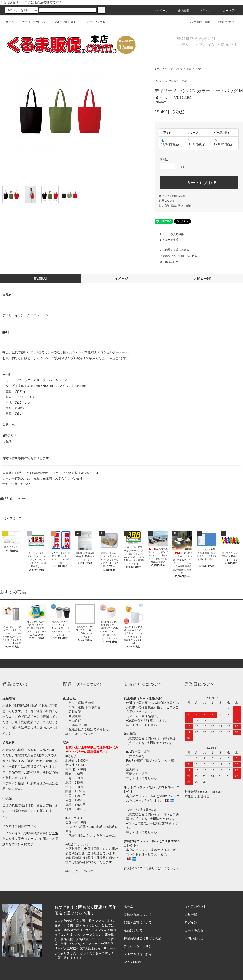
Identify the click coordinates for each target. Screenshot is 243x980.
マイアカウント (195, 906)
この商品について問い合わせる (176, 256)
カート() (227, 11)
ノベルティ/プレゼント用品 (178, 69)
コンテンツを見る (92, 22)
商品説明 (40, 279)
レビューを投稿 (166, 240)
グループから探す (62, 22)
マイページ (159, 11)
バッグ (198, 69)
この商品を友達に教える (172, 250)
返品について (167, 201)
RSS (127, 962)
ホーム (10, 22)
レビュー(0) (202, 279)
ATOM (137, 962)
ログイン (203, 11)
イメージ (122, 279)
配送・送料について (138, 922)
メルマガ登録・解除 (195, 22)
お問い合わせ (224, 22)
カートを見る (194, 930)
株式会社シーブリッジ (99, 958)
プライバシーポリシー (139, 946)
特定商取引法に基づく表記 (175, 206)
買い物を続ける (166, 262)
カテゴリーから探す (31, 22)
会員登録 (181, 11)
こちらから (89, 734)
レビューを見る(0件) (169, 234)
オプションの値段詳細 (172, 196)
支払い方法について (138, 914)
